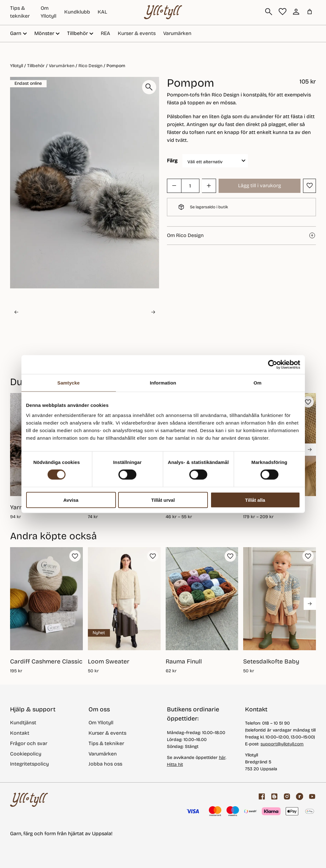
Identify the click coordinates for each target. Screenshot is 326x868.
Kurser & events (137, 33)
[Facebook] (262, 796)
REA (106, 33)
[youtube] (312, 796)
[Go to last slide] (16, 312)
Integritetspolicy (29, 764)
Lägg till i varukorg (260, 185)
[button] (35, 312)
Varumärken (177, 33)
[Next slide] (153, 312)
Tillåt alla (255, 500)
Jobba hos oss (105, 764)
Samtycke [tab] (69, 383)
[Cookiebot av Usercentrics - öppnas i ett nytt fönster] (273, 365)
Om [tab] (257, 383)
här (222, 758)
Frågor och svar (29, 743)
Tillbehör (36, 66)
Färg (172, 161)
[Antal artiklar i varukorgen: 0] (310, 12)
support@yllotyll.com (282, 744)
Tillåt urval (163, 500)
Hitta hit (175, 764)
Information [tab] (163, 383)
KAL (102, 12)
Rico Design (90, 66)
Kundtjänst (23, 723)
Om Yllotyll (101, 723)
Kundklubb (77, 12)
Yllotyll (17, 66)
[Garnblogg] (274, 796)
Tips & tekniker (106, 743)
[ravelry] (300, 796)
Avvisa (71, 500)
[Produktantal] (190, 186)
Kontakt (20, 733)
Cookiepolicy (26, 754)
